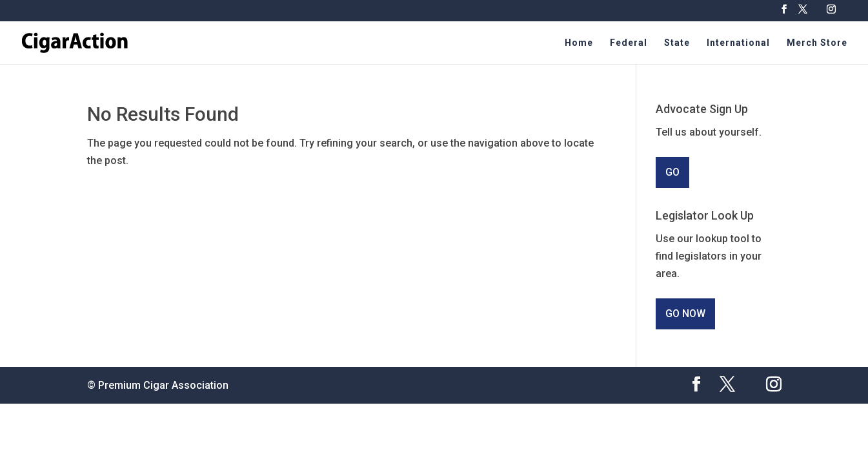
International (738, 43)
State (677, 43)
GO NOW (685, 314)
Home (579, 43)
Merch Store (817, 43)
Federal (629, 43)
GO (672, 172)
